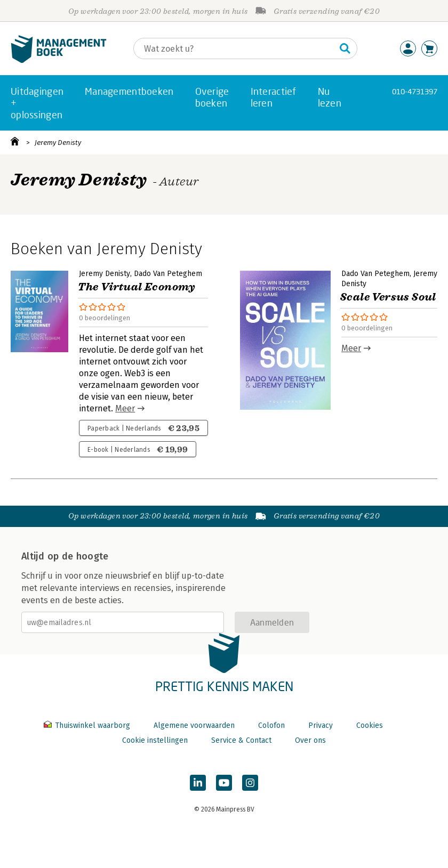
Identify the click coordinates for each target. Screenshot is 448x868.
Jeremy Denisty (58, 143)
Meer (125, 408)
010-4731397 (415, 91)
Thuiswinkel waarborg (88, 725)
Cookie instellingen (155, 740)
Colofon (271, 725)
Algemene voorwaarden (194, 725)
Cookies (370, 725)
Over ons (310, 740)
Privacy (321, 725)
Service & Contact (241, 740)
